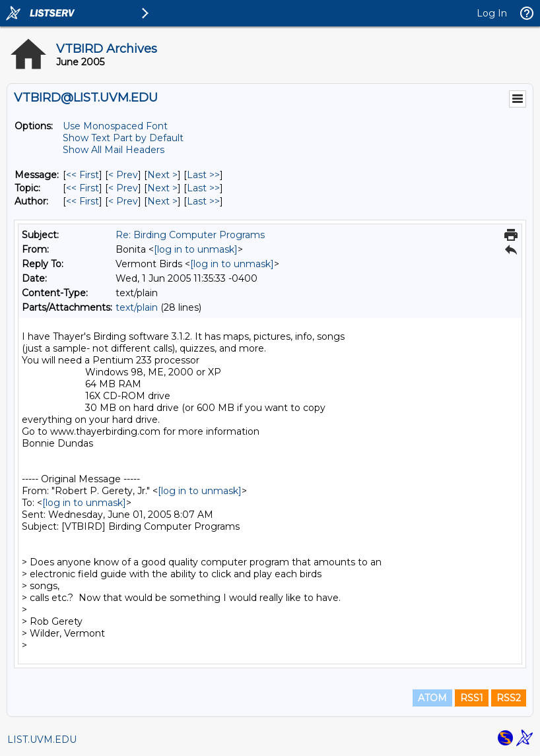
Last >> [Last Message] (203, 175)
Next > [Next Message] (162, 175)
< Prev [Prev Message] (123, 175)
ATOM (432, 698)
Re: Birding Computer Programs (190, 235)
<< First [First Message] (83, 175)
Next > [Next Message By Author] (162, 201)
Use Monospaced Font (115, 126)
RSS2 (509, 698)
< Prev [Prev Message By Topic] (123, 188)
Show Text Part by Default (123, 138)
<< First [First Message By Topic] (83, 188)
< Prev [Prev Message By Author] (123, 201)
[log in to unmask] (196, 249)
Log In (492, 13)
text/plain (137, 307)
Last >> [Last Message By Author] (203, 201)
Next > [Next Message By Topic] (162, 188)
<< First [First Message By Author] (83, 201)
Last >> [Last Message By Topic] (203, 188)
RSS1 (472, 698)
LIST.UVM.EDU (42, 740)
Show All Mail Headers (114, 150)
